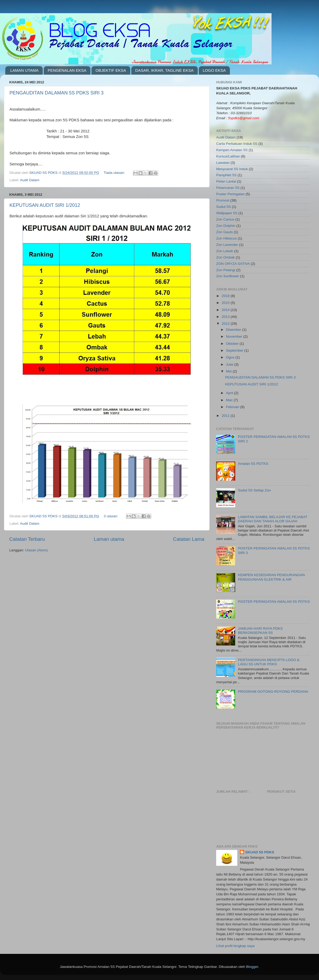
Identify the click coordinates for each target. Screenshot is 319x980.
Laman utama (109, 539)
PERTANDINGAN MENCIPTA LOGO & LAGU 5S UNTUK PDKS (269, 662)
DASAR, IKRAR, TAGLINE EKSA (164, 70)
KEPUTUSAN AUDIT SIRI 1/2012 (45, 205)
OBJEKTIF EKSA (111, 70)
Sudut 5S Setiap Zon (254, 490)
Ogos (231, 357)
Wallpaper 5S (227, 213)
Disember (234, 330)
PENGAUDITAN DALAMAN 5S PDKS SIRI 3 (57, 93)
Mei (229, 371)
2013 (226, 317)
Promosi (223, 200)
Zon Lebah (225, 251)
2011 (226, 416)
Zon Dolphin (226, 226)
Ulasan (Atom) (36, 550)
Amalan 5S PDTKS (253, 464)
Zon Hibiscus (226, 238)
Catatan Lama (189, 539)
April (230, 393)
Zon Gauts (224, 232)
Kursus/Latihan (228, 156)
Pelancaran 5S (228, 188)
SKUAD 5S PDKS (260, 852)
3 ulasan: (111, 516)
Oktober (233, 344)
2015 (226, 303)
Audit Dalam (30, 180)
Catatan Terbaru (27, 539)
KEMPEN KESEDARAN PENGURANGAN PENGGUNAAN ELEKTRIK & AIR (271, 577)
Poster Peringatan (230, 194)
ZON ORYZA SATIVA (233, 264)
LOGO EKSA (214, 70)
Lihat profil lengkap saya (235, 946)
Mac (230, 400)
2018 (226, 296)
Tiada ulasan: (115, 173)
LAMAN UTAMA (24, 70)
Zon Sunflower (228, 276)
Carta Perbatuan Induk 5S (237, 144)
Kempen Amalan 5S (232, 150)
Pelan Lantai (226, 181)
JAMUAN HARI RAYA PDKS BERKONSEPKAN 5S (260, 631)
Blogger (252, 967)
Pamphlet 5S (226, 175)
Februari (233, 407)
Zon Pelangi (226, 270)
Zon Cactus (225, 219)
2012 (226, 324)
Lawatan (223, 163)
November (235, 336)
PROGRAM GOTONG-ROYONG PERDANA (273, 692)
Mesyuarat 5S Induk (232, 169)
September (235, 350)
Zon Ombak (226, 257)
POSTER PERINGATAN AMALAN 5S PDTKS (274, 602)
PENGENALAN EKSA (67, 70)
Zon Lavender (227, 245)
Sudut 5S (224, 207)
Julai (230, 364)
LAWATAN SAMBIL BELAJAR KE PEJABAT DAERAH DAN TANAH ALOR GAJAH (272, 519)
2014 (226, 310)
